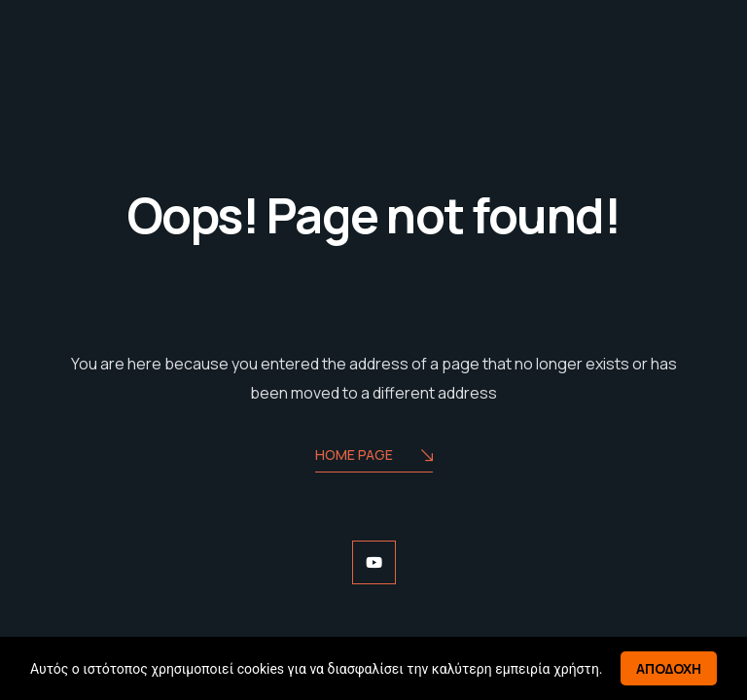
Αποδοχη (669, 668)
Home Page (374, 456)
